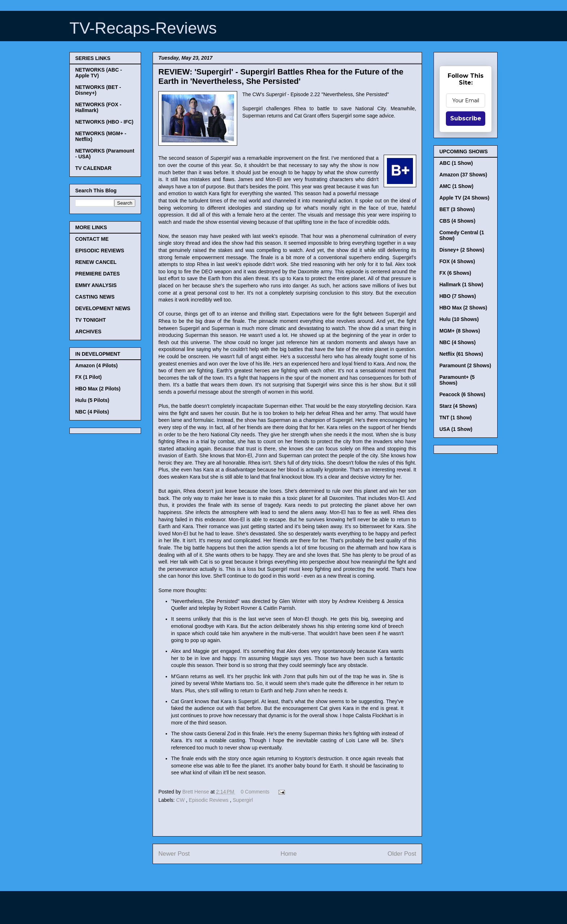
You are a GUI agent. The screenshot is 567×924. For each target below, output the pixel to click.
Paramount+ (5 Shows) (457, 380)
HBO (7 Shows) (458, 296)
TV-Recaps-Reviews (143, 28)
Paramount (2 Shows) (465, 365)
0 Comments (255, 792)
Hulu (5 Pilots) (92, 400)
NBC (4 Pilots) (92, 412)
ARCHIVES (88, 331)
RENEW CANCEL (96, 262)
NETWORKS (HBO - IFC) (104, 122)
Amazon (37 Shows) (463, 175)
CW (181, 800)
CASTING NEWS (95, 297)
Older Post (402, 854)
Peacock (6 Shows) (462, 394)
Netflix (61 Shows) (461, 354)
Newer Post (174, 854)
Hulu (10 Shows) (459, 319)
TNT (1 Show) (455, 418)
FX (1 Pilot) (88, 377)
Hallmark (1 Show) (461, 285)
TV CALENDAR (93, 168)
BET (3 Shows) (457, 209)
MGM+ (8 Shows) (460, 331)
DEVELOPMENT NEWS (103, 308)
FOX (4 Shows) (457, 261)
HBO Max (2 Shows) (463, 308)
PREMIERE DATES (97, 274)
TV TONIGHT (91, 320)
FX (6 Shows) (455, 273)
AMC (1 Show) (456, 186)
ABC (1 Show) (456, 163)
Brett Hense (196, 792)
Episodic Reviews (209, 800)
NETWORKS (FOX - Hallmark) (98, 107)
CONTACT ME (92, 239)
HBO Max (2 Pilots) (98, 389)
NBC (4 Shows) (457, 342)
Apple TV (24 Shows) (464, 198)
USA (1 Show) (456, 429)
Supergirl (243, 800)
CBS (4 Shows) (457, 221)
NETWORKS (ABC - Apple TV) (99, 73)
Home (289, 854)
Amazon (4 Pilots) (96, 365)
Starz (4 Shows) (458, 406)
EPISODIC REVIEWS (100, 251)
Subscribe (466, 118)
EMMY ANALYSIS (96, 285)
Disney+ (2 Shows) (462, 250)
